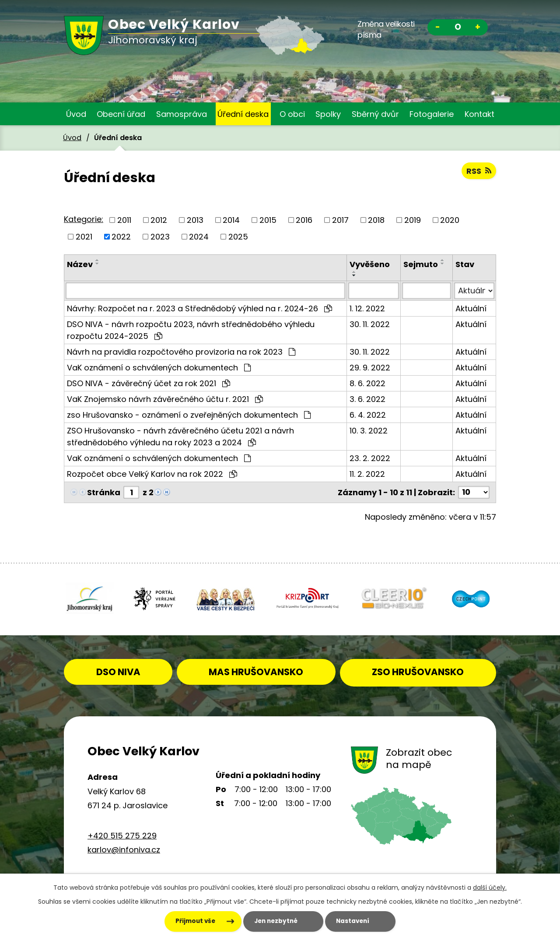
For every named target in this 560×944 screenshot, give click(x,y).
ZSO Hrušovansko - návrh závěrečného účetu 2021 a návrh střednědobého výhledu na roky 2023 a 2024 (180, 437)
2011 (124, 220)
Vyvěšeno (370, 264)
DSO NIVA (133, 670)
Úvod (76, 114)
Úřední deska (243, 114)
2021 (84, 237)
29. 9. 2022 (370, 368)
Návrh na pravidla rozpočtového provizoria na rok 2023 (181, 352)
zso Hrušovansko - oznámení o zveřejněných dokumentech (189, 415)
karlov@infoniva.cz (124, 848)
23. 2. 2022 (370, 458)
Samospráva (182, 114)
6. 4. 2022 (368, 415)
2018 (376, 220)
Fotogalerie (432, 114)
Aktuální (471, 308)
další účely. (490, 887)
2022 (121, 237)
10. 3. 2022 (369, 431)
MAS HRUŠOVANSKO (278, 670)
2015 (268, 220)
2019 (413, 220)
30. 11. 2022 (370, 324)
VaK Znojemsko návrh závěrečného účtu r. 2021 (165, 399)
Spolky (328, 114)
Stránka (104, 492)
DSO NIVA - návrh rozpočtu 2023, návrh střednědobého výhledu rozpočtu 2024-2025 (191, 330)
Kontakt (479, 114)
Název (80, 264)
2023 (160, 237)
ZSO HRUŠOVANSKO (425, 670)
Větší (478, 28)
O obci (292, 114)
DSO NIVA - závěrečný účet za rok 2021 (149, 383)
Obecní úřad (121, 114)
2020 (450, 220)
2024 (199, 237)
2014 (231, 220)
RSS (479, 171)
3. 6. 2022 (367, 399)
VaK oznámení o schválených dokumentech (159, 368)
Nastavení (359, 921)
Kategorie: (84, 219)
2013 (195, 220)
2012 (159, 220)
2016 (304, 220)
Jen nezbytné (274, 921)
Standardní (458, 28)
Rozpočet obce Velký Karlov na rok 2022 (152, 474)
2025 (238, 237)
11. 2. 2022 (367, 474)
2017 (340, 220)
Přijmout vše (185, 921)
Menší (437, 28)
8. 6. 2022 (367, 383)
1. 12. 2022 (367, 308)
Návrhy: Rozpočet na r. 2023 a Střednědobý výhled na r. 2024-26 (199, 308)
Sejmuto (421, 264)
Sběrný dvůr (375, 114)
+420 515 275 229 (122, 834)
